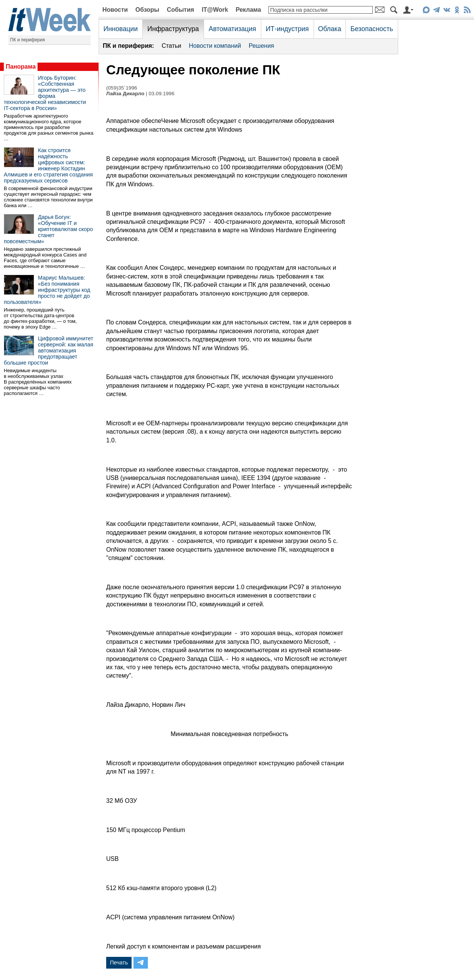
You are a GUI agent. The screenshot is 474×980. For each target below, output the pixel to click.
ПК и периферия (28, 40)
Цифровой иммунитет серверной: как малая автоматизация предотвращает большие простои (49, 351)
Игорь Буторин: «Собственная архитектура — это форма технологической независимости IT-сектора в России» (45, 93)
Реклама (248, 10)
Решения (261, 46)
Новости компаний (215, 46)
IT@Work (215, 10)
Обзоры (147, 10)
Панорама (21, 67)
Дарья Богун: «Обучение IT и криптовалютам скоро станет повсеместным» (48, 229)
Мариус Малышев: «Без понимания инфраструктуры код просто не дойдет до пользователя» (47, 290)
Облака (330, 29)
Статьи (171, 46)
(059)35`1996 (122, 88)
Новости (115, 10)
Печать (119, 963)
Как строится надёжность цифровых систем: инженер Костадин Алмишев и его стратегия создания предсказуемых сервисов (48, 165)
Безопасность (372, 29)
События (180, 10)
